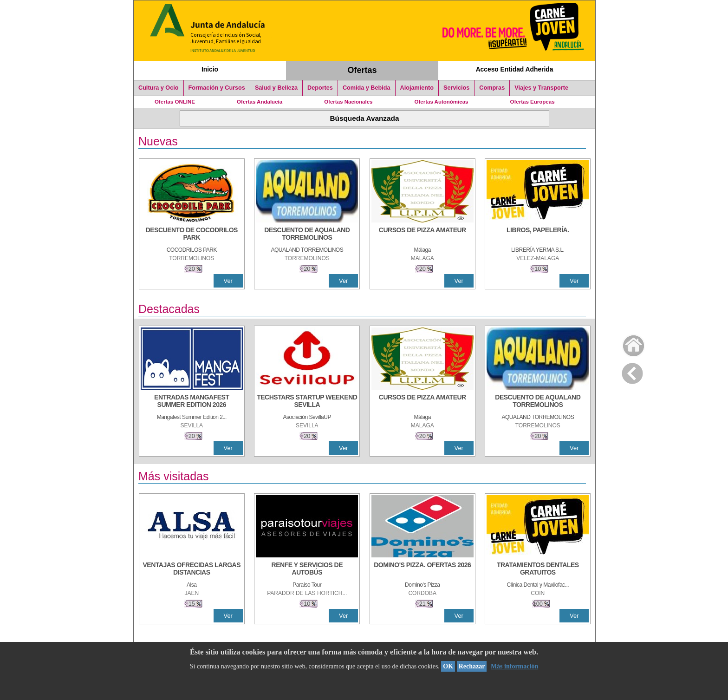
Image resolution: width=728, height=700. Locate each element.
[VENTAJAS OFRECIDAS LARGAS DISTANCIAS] (192, 569)
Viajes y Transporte (541, 88)
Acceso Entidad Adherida (515, 69)
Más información (514, 666)
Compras (492, 88)
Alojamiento (417, 88)
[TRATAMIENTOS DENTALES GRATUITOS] (538, 569)
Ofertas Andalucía (260, 102)
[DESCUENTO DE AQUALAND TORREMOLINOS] (307, 235)
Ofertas (362, 70)
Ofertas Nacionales (348, 102)
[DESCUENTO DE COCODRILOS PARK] (192, 235)
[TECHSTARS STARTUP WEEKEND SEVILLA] (307, 402)
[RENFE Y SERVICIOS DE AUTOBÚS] (307, 569)
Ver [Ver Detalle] (228, 281)
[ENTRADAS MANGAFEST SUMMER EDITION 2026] (192, 402)
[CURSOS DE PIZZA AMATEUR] (422, 235)
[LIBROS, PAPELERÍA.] (538, 235)
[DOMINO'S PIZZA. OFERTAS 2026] (422, 569)
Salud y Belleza (276, 88)
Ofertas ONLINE (175, 102)
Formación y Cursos (217, 88)
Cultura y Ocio (159, 88)
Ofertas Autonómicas (441, 102)
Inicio (210, 69)
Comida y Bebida (367, 88)
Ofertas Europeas (533, 102)
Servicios (456, 88)
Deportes (320, 88)
